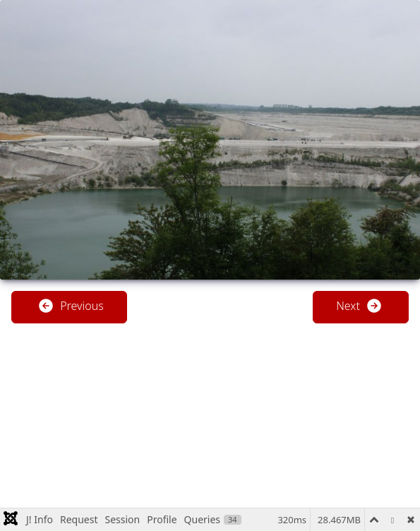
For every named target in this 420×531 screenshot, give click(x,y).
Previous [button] (71, 306)
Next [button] (359, 306)
